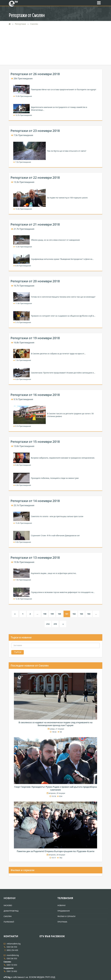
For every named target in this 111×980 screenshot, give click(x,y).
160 (59, 614)
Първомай (9, 922)
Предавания (64, 911)
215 (55, 624)
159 (52, 614)
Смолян (34, 24)
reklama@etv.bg (12, 944)
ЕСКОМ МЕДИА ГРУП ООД (42, 977)
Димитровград (11, 911)
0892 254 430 (11, 950)
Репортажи (21, 24)
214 (48, 624)
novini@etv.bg (11, 955)
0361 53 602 (10, 971)
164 (89, 614)
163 (81, 614)
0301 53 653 (10, 965)
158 (45, 614)
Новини (10, 898)
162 (74, 614)
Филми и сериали (23, 870)
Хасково (8, 905)
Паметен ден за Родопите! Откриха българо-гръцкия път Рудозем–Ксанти (56, 851)
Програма (62, 922)
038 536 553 (10, 958)
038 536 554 (10, 947)
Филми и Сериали (66, 916)
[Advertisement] (55, 47)
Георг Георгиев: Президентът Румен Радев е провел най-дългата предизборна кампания (56, 788)
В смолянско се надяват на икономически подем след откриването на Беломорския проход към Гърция (55, 724)
